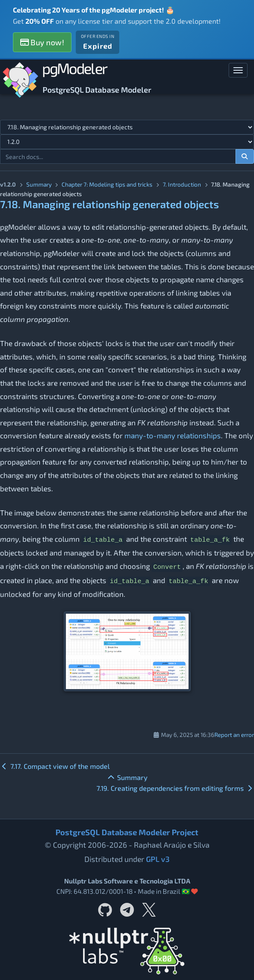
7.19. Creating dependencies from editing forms (175, 788)
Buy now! (42, 42)
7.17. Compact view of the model (55, 766)
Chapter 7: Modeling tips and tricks (107, 184)
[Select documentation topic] (127, 127)
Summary (39, 184)
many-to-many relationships (173, 435)
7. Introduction (182, 184)
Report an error (234, 735)
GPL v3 (158, 859)
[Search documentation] (245, 156)
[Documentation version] (127, 142)
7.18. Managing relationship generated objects (110, 204)
